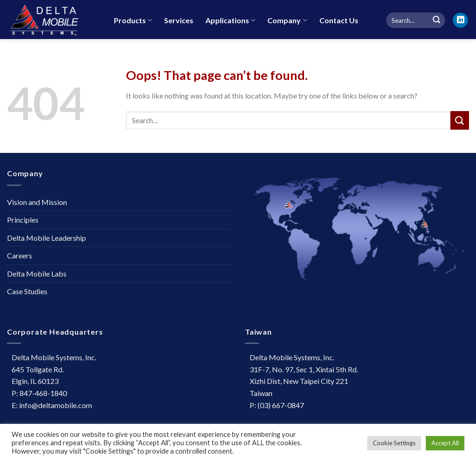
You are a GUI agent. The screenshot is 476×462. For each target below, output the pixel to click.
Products (133, 20)
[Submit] (460, 120)
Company (287, 20)
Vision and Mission (37, 202)
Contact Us (339, 20)
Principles (23, 220)
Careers (20, 255)
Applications (230, 20)
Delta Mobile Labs (37, 274)
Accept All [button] (445, 443)
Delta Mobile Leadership (46, 238)
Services (179, 20)
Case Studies (27, 291)
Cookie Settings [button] (394, 443)
